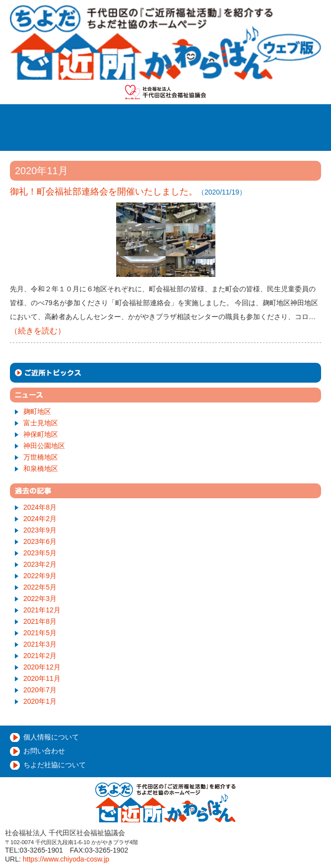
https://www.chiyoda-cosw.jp (66, 859)
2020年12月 (42, 667)
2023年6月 (40, 541)
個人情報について (51, 737)
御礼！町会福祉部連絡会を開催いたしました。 (104, 192)
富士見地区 (41, 423)
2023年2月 (40, 564)
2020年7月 (40, 690)
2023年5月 (40, 553)
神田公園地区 (44, 446)
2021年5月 (40, 633)
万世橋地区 (41, 457)
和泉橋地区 (41, 468)
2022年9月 (40, 576)
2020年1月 (40, 701)
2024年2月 (40, 519)
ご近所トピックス (165, 373)
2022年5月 (40, 587)
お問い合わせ (44, 751)
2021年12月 (42, 610)
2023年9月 (40, 530)
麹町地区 (37, 411)
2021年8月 (40, 621)
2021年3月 (40, 644)
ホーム (115, 117)
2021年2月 (40, 656)
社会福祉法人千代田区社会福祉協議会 (165, 92)
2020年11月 (42, 678)
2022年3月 (40, 599)
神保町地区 (41, 434)
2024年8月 (40, 507)
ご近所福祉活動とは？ (193, 117)
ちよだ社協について (55, 765)
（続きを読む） (38, 331)
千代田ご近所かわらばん (165, 42)
